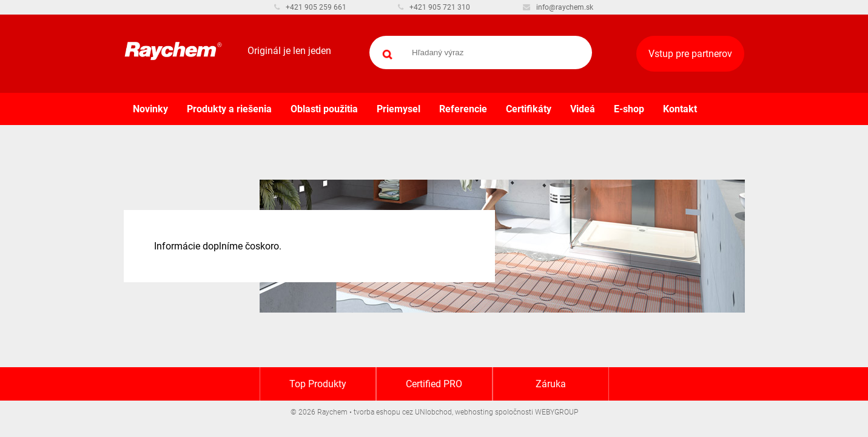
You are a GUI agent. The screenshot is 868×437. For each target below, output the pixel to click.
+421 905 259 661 (310, 7)
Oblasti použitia (324, 109)
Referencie (463, 109)
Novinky (150, 109)
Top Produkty (318, 384)
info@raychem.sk (558, 7)
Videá (583, 109)
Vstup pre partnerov (690, 54)
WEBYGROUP (557, 412)
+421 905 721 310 (434, 7)
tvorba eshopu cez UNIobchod (403, 412)
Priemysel (399, 109)
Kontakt (680, 109)
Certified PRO (434, 384)
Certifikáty (529, 109)
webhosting (474, 412)
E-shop (629, 109)
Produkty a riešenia (229, 109)
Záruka (551, 384)
